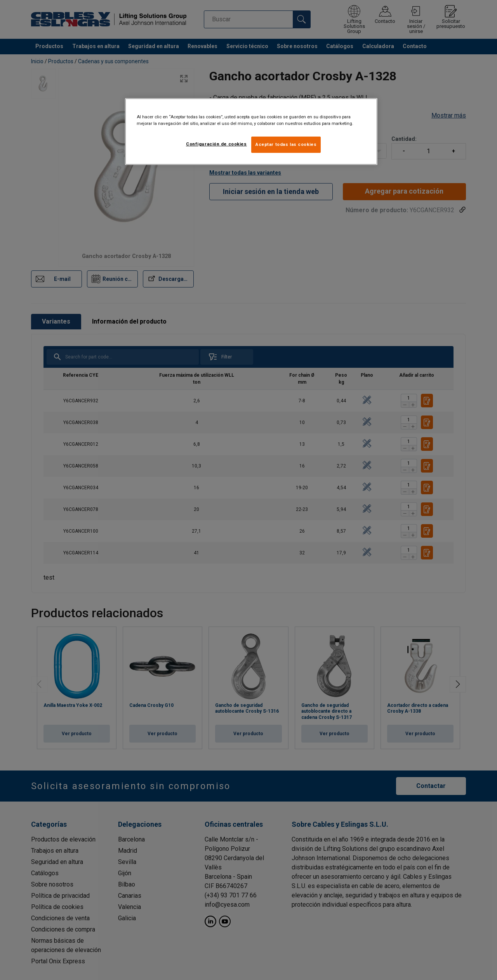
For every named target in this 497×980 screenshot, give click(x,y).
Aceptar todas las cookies (286, 144)
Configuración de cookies (216, 144)
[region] (251, 132)
